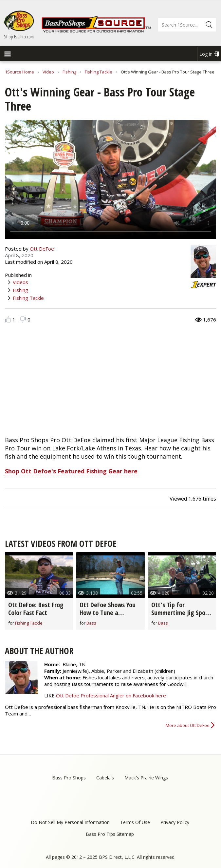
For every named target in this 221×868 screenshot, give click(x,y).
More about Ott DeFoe (188, 725)
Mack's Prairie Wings (146, 778)
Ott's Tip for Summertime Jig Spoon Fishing (182, 613)
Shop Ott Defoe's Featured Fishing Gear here (71, 471)
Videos (20, 282)
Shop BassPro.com (19, 36)
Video (48, 72)
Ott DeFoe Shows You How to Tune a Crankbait (108, 613)
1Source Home (19, 72)
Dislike (23, 319)
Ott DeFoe (42, 249)
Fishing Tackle (99, 72)
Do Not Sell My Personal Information (70, 822)
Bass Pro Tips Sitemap (110, 834)
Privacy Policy (175, 822)
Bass (91, 623)
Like (8, 319)
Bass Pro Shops (69, 778)
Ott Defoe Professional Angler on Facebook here (111, 695)
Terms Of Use (135, 822)
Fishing (69, 72)
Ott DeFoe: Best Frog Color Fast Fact (36, 609)
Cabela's (105, 778)
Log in (206, 54)
